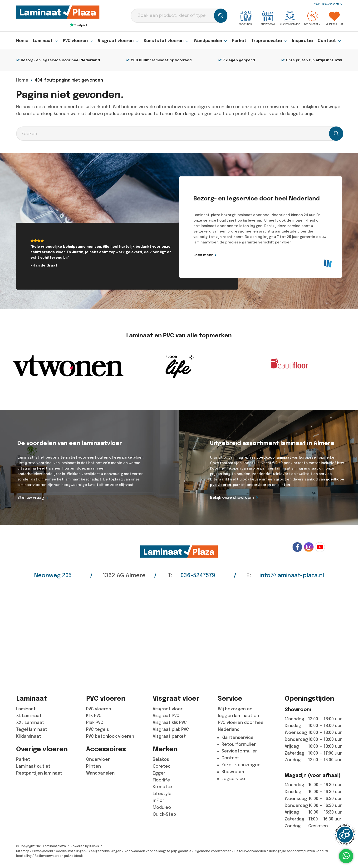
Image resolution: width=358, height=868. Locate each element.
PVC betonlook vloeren (110, 736)
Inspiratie (303, 41)
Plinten (93, 766)
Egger (159, 773)
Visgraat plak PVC (171, 729)
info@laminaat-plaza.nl (292, 575)
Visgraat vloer (168, 709)
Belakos (161, 759)
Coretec (162, 766)
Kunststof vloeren (167, 41)
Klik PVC (94, 716)
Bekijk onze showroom (232, 497)
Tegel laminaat (32, 729)
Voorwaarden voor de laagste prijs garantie (158, 851)
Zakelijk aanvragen (328, 4)
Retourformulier (239, 744)
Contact (330, 41)
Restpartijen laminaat (39, 773)
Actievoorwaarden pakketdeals (59, 856)
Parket (240, 41)
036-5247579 (198, 575)
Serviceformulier (239, 751)
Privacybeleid (43, 851)
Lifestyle (162, 794)
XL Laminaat (29, 716)
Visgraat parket (169, 736)
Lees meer (226, 255)
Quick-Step (164, 814)
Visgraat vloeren (119, 41)
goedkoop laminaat (274, 457)
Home (22, 41)
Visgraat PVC (166, 716)
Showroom (268, 18)
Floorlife (161, 780)
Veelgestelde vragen (105, 851)
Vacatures (245, 18)
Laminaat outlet (33, 766)
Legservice (233, 779)
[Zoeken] (221, 16)
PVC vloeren (78, 41)
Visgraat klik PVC (170, 723)
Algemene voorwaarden (213, 851)
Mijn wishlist (334, 18)
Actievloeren (312, 18)
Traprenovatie (270, 41)
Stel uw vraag (31, 497)
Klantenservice (290, 18)
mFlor (158, 800)
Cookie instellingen (71, 851)
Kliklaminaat (29, 736)
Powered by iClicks (85, 846)
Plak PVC (95, 723)
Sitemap (23, 851)
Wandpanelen (212, 41)
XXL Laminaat (30, 723)
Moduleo (162, 807)
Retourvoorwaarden (250, 851)
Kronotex (163, 787)
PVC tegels (98, 729)
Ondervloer (98, 759)
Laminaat (46, 41)
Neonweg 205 (53, 575)
